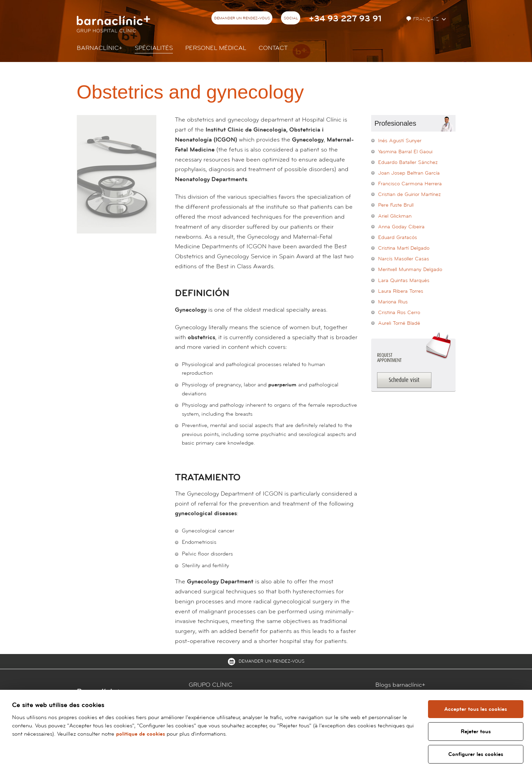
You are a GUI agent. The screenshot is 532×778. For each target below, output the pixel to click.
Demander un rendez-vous (242, 18)
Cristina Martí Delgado (404, 248)
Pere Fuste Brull (396, 205)
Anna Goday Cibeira (401, 227)
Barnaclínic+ (100, 48)
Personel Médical (216, 48)
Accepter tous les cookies (476, 709)
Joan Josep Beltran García (409, 173)
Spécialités (154, 48)
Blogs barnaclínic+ (400, 685)
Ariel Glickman (395, 216)
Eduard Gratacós (398, 237)
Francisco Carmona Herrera (410, 184)
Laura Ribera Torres (401, 291)
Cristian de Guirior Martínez (409, 194)
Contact (273, 48)
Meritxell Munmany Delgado (410, 269)
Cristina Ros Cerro (399, 313)
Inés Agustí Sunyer (400, 141)
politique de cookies (140, 734)
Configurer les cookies (476, 754)
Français (423, 19)
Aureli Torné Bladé (399, 323)
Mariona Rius (393, 302)
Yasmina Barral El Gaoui (405, 152)
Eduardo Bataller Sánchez (408, 162)
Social (291, 18)
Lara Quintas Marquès (404, 281)
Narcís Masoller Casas (404, 259)
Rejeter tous (476, 732)
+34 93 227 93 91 (345, 19)
